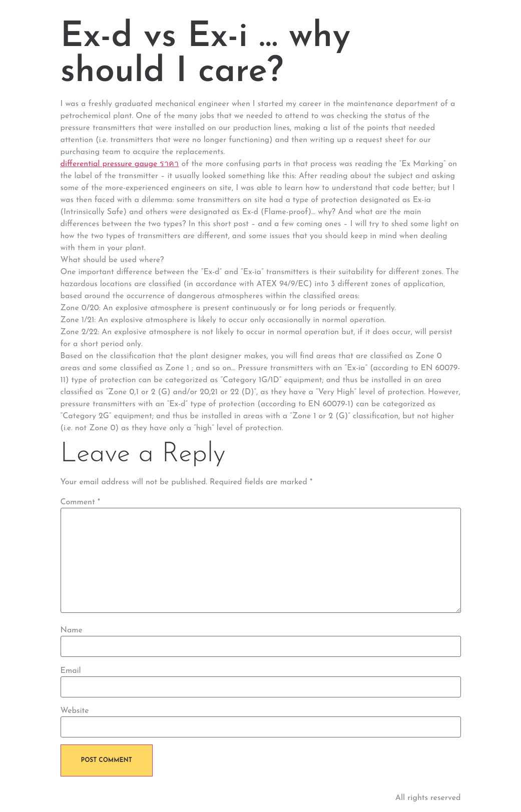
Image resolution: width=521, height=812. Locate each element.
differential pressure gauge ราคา (120, 164)
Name (72, 630)
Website (75, 711)
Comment (81, 502)
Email (71, 671)
